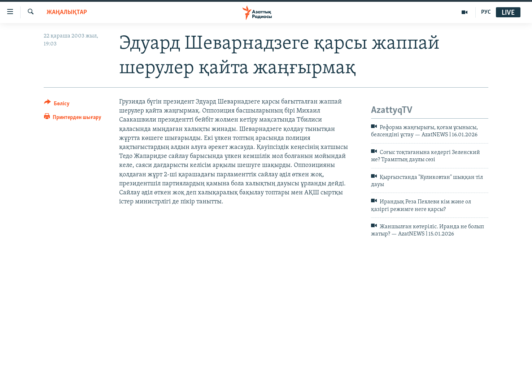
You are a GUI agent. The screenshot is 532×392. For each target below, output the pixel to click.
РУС (486, 12)
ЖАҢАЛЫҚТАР (67, 12)
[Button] (57, 105)
